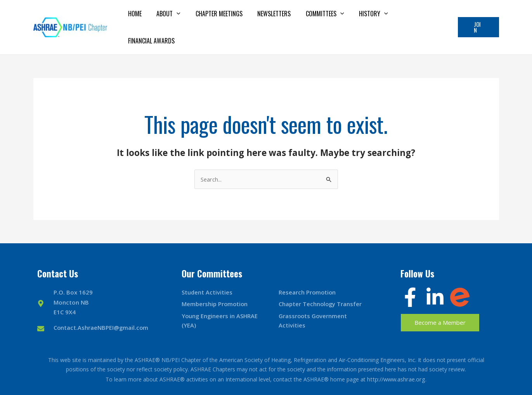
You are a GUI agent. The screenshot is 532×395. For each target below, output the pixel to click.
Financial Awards (420, 16)
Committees (323, 16)
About (175, 16)
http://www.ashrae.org (396, 356)
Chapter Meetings (223, 16)
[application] (183, 16)
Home (144, 16)
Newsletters (275, 16)
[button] (478, 16)
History (370, 16)
